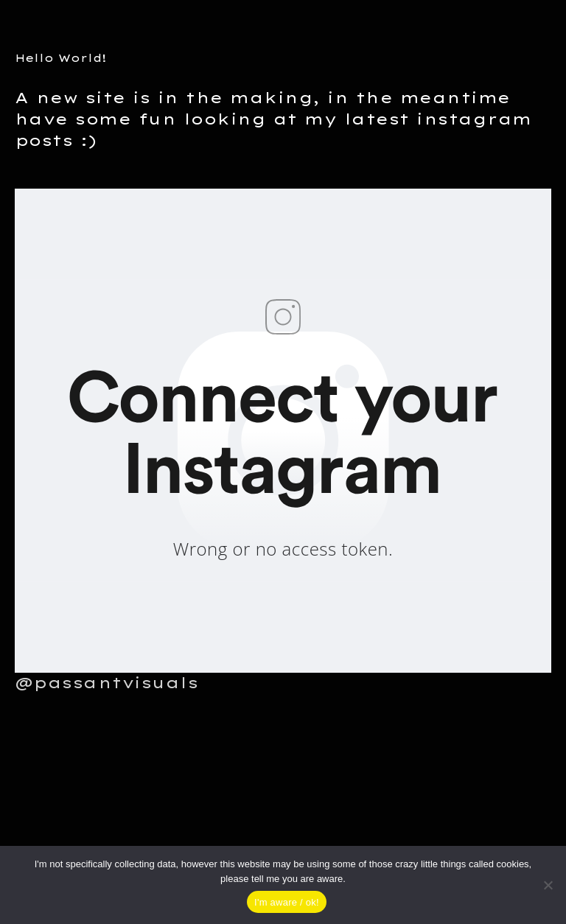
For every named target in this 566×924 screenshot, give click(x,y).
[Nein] (548, 885)
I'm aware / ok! (287, 902)
